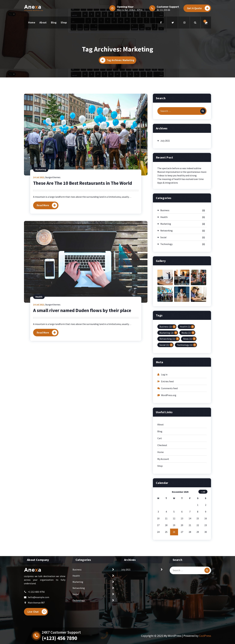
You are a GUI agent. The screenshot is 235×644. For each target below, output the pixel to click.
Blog (54, 22)
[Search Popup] (195, 23)
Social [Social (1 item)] (164, 391)
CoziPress (205, 636)
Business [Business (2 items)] (166, 373)
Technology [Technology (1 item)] (185, 391)
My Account (163, 505)
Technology (166, 290)
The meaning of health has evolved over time (181, 225)
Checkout (162, 492)
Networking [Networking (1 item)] (167, 385)
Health (39, 343)
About (43, 22)
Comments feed (169, 435)
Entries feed (167, 428)
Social (163, 284)
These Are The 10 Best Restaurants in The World (83, 229)
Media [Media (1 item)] (186, 379)
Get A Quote (199, 8)
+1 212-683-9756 (36, 598)
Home (32, 22)
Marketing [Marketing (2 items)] (166, 379)
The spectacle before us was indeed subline (179, 215)
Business (165, 257)
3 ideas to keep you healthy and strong (177, 222)
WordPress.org (169, 442)
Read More (43, 252)
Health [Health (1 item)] (185, 373)
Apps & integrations (168, 229)
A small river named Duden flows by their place (82, 357)
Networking (167, 277)
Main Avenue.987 (36, 609)
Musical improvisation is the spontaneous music (182, 218)
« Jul (203, 538)
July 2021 (165, 187)
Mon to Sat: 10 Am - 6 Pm (130, 10)
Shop (64, 22)
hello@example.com (39, 603)
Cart (160, 485)
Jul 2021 (39, 224)
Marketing (41, 216)
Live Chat (37, 618)
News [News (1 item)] (188, 385)
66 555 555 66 (163, 10)
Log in (164, 421)
